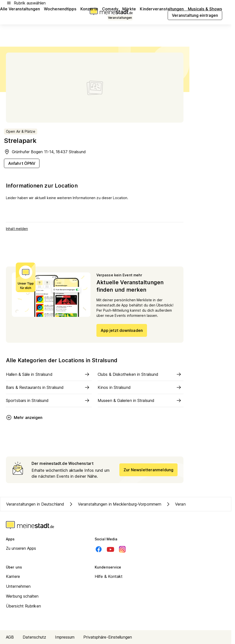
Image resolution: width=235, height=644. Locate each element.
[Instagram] (122, 549)
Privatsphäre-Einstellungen (108, 637)
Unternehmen (18, 586)
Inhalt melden (17, 229)
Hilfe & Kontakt (109, 576)
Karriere (13, 576)
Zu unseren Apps (21, 548)
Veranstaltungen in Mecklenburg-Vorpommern (115, 504)
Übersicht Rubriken (23, 606)
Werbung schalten (22, 596)
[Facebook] (99, 549)
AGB (10, 637)
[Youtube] (110, 549)
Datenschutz (34, 637)
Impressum (65, 637)
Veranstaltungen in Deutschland (35, 504)
